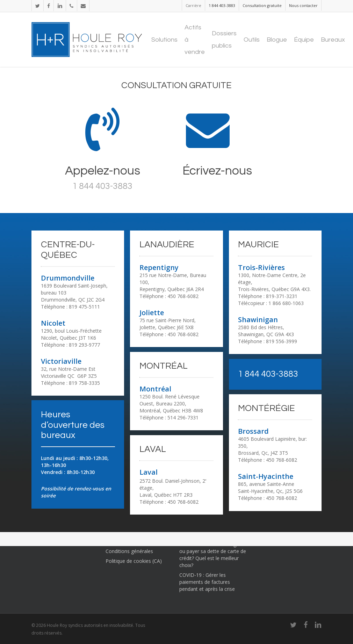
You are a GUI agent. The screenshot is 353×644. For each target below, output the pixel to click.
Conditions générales (129, 551)
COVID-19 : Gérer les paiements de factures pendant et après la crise (207, 582)
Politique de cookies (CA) (134, 561)
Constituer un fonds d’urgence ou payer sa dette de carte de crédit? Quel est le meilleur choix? (213, 555)
